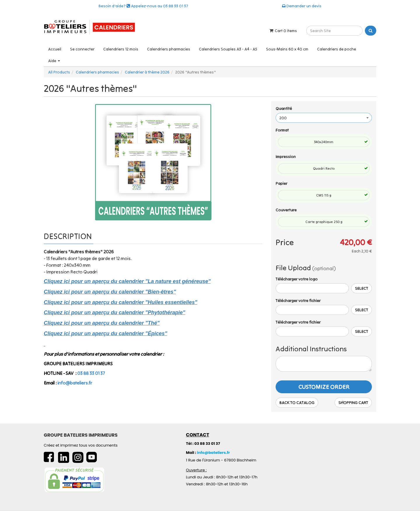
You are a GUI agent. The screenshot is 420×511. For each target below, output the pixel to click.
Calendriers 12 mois (121, 49)
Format (282, 130)
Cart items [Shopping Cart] (283, 31)
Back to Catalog (297, 403)
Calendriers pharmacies (169, 49)
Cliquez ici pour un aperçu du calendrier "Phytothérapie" (114, 312)
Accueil (55, 49)
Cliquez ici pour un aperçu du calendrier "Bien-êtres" (110, 292)
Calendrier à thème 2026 (147, 72)
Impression (286, 157)
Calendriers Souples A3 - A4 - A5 (228, 49)
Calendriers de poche (337, 49)
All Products (59, 72)
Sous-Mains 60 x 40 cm (287, 49)
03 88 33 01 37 (91, 373)
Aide (54, 61)
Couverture (286, 210)
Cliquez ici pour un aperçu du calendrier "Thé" (102, 323)
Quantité (284, 108)
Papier (281, 183)
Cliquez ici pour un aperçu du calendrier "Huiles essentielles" (120, 302)
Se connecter (82, 49)
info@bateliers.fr (75, 383)
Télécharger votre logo (297, 279)
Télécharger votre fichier (298, 301)
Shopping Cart (353, 403)
